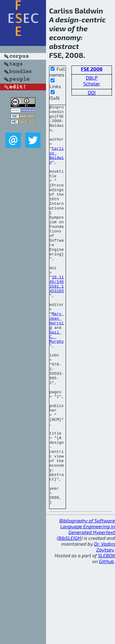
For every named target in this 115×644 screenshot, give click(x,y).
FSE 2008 (92, 69)
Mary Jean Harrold (57, 364)
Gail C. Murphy (57, 383)
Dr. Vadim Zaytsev (105, 627)
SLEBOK (106, 635)
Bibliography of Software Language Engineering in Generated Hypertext (87, 606)
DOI (92, 92)
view (57, 28)
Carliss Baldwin (57, 166)
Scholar (92, 83)
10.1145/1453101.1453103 (57, 320)
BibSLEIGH (69, 618)
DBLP (92, 78)
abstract (64, 46)
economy (65, 37)
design (67, 19)
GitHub (107, 641)
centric (94, 19)
